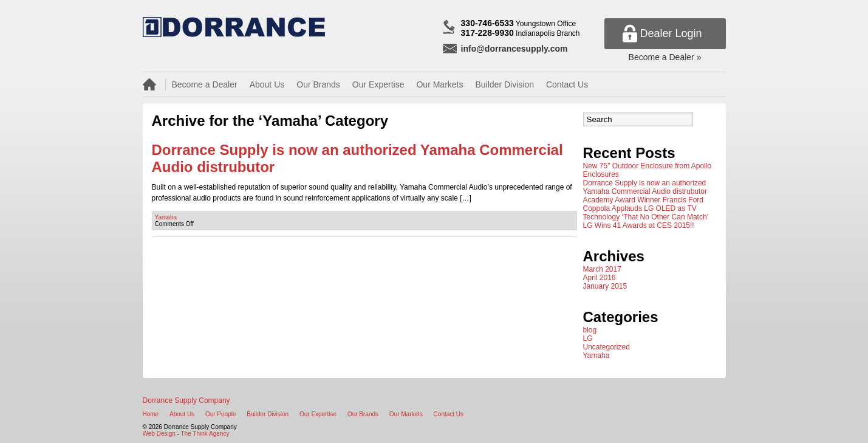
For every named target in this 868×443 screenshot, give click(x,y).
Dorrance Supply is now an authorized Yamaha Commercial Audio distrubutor (645, 187)
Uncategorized (607, 347)
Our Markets (439, 84)
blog (590, 330)
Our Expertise (378, 84)
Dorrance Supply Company (186, 400)
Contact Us (567, 84)
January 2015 (605, 286)
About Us (267, 84)
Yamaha (166, 217)
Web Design (159, 434)
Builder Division (504, 84)
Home (151, 414)
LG (588, 338)
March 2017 (602, 269)
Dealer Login (671, 33)
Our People (221, 414)
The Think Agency (205, 434)
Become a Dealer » (665, 57)
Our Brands (318, 84)
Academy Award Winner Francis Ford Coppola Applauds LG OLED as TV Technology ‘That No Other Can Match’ (646, 208)
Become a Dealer (205, 84)
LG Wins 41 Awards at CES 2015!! (639, 225)
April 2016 (600, 278)
